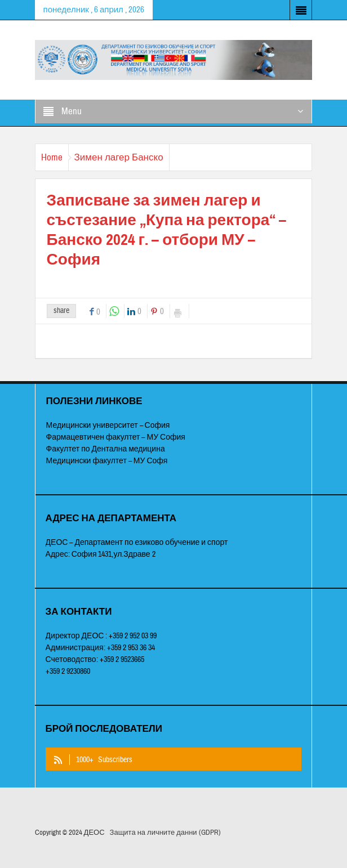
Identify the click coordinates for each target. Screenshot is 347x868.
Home (52, 157)
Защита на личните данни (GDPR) (165, 833)
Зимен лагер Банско (119, 157)
